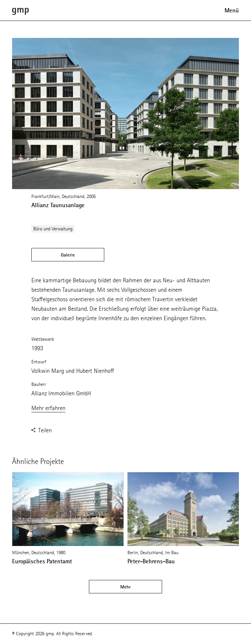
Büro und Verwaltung (53, 229)
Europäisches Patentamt (42, 561)
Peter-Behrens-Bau (151, 561)
